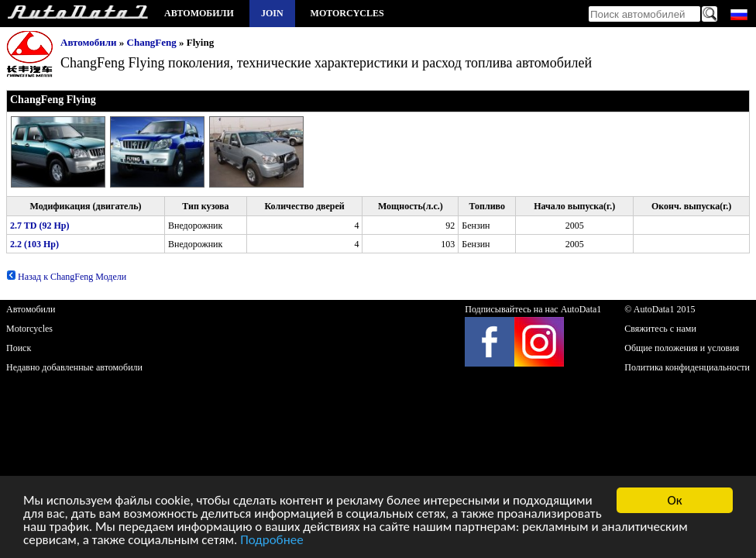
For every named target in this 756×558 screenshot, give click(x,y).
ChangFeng (152, 42)
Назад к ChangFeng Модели (66, 277)
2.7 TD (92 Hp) (40, 226)
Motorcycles (347, 13)
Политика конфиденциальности (687, 367)
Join (272, 13)
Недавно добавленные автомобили (74, 367)
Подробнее (272, 541)
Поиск (19, 348)
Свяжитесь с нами (660, 329)
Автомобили (199, 13)
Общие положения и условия (682, 348)
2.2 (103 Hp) (34, 244)
